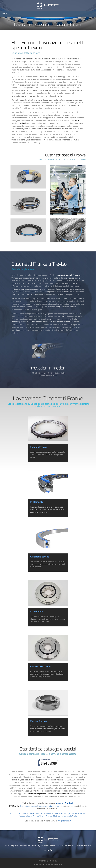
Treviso (42, 816)
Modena (56, 816)
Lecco (42, 813)
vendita (33, 806)
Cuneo (19, 813)
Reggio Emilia (71, 816)
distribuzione (25, 806)
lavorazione (42, 806)
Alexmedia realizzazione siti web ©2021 (48, 865)
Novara (25, 813)
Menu (5, 14)
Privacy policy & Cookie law (48, 861)
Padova (36, 816)
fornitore (60, 806)
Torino (13, 813)
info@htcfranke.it (64, 821)
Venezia (22, 816)
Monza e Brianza (58, 813)
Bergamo (69, 813)
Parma (63, 816)
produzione (51, 806)
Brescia (76, 813)
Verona (83, 813)
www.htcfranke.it (65, 803)
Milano (48, 813)
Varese (31, 813)
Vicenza (29, 816)
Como (37, 813)
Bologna (49, 816)
